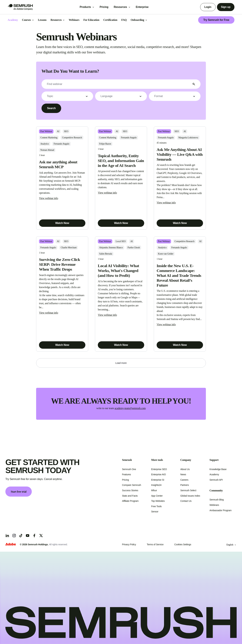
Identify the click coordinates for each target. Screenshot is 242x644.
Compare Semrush (132, 485)
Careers (184, 480)
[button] (67, 96)
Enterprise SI (158, 480)
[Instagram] (14, 536)
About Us (185, 469)
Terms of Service (155, 544)
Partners (185, 485)
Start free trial (19, 492)
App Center (157, 496)
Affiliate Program (130, 501)
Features (126, 474)
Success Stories (130, 490)
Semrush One (129, 469)
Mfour (154, 490)
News (183, 474)
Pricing (104, 7)
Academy (214, 474)
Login (208, 7)
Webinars (214, 505)
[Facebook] (34, 536)
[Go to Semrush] (20, 7)
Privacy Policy (129, 544)
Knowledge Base (218, 469)
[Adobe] (11, 545)
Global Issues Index (190, 496)
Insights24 (156, 485)
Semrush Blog (217, 500)
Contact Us (186, 501)
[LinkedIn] (7, 536)
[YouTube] (28, 536)
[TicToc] (21, 536)
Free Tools (156, 506)
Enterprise (145, 7)
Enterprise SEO (159, 469)
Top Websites (158, 501)
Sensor (155, 512)
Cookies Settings (183, 544)
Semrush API (216, 480)
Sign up (226, 7)
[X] (41, 536)
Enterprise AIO (159, 474)
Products (85, 7)
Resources (120, 7)
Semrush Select (188, 490)
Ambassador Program (221, 510)
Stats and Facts (130, 496)
